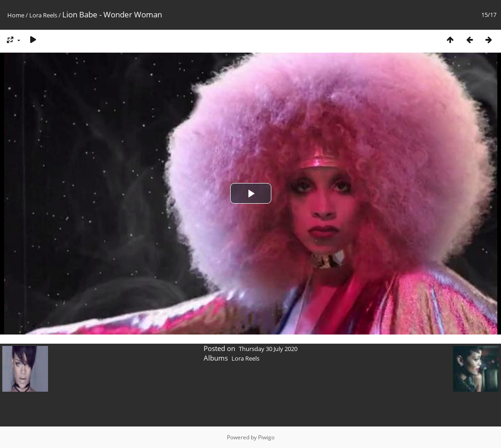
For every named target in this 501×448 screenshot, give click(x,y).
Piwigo (266, 437)
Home (16, 15)
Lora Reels (43, 15)
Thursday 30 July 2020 (268, 349)
